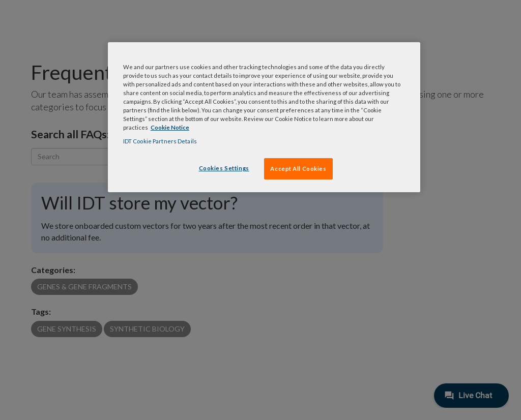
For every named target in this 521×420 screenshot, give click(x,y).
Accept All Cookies (298, 169)
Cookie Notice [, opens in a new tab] (170, 127)
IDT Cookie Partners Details (160, 141)
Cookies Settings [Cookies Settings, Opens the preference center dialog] (224, 168)
